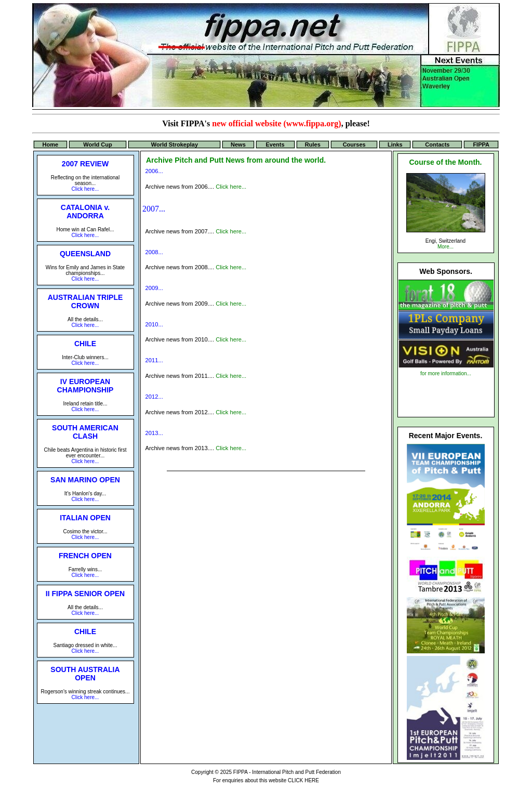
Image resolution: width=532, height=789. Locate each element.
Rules (313, 144)
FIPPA (481, 144)
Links (395, 144)
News (238, 144)
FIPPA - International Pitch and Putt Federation (287, 772)
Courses (354, 144)
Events (275, 144)
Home (51, 144)
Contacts (437, 144)
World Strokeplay (175, 144)
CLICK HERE (303, 780)
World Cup (97, 144)
